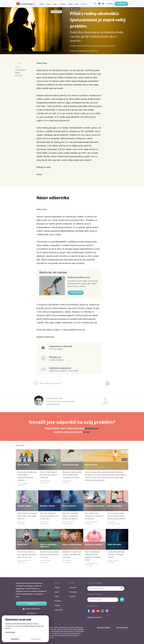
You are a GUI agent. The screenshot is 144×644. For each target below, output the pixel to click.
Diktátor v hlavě (47, 506)
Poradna (62, 4)
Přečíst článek (76, 293)
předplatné (92, 428)
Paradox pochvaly (48, 465)
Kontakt (72, 596)
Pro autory (73, 592)
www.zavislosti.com (53, 404)
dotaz (86, 432)
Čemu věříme (23, 465)
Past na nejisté (69, 506)
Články (42, 4)
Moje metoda (91, 465)
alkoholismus (20, 70)
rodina (17, 73)
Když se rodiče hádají (72, 544)
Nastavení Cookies (122, 627)
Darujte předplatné (31, 609)
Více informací (10, 632)
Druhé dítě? (23, 544)
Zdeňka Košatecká (54, 398)
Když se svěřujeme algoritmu (48, 545)
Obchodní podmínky (104, 627)
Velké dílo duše (114, 544)
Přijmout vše (36, 639)
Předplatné (121, 4)
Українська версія (94, 617)
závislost (19, 76)
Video (55, 4)
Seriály (70, 4)
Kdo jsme (73, 587)
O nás (83, 4)
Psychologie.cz (25, 3)
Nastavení (15, 639)
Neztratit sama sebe (94, 506)
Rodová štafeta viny (79, 277)
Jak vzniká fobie (115, 506)
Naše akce (59, 610)
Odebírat (122, 600)
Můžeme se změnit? (94, 544)
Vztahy (17, 68)
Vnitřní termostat (71, 465)
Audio (49, 4)
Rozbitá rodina (24, 506)
